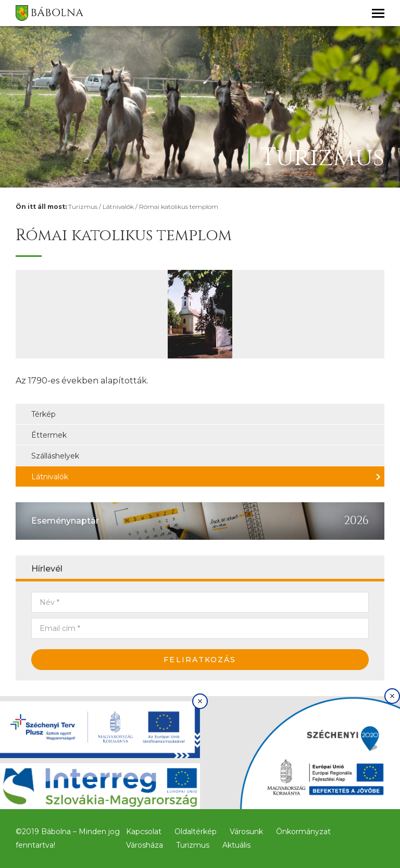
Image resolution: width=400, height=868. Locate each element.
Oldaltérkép (196, 832)
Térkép (43, 414)
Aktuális (236, 845)
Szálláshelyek (55, 456)
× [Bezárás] (200, 701)
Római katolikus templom (179, 207)
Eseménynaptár (65, 521)
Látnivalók (118, 207)
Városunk (246, 832)
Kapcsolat (144, 832)
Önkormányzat (303, 832)
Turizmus (83, 207)
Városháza (145, 845)
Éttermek (49, 435)
